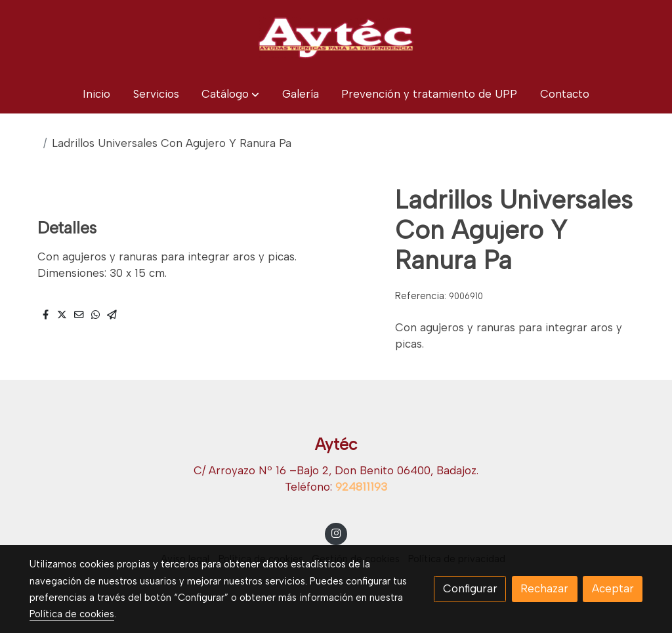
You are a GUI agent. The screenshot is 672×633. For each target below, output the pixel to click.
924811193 (361, 487)
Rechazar (544, 588)
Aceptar (613, 588)
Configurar (470, 588)
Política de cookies (72, 614)
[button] (230, 94)
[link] (336, 37)
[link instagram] (336, 532)
